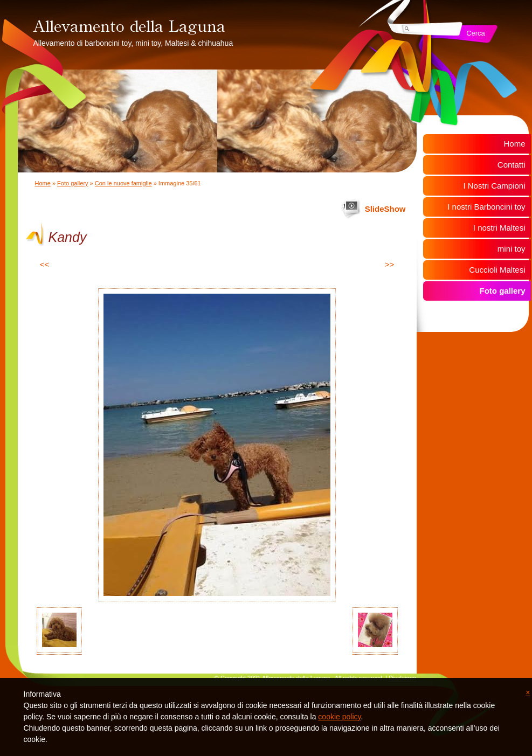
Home (43, 183)
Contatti (512, 165)
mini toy (512, 249)
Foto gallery (72, 183)
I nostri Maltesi (499, 228)
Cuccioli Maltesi (497, 270)
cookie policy (339, 717)
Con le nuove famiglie (123, 183)
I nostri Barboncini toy (486, 207)
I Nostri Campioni (494, 186)
